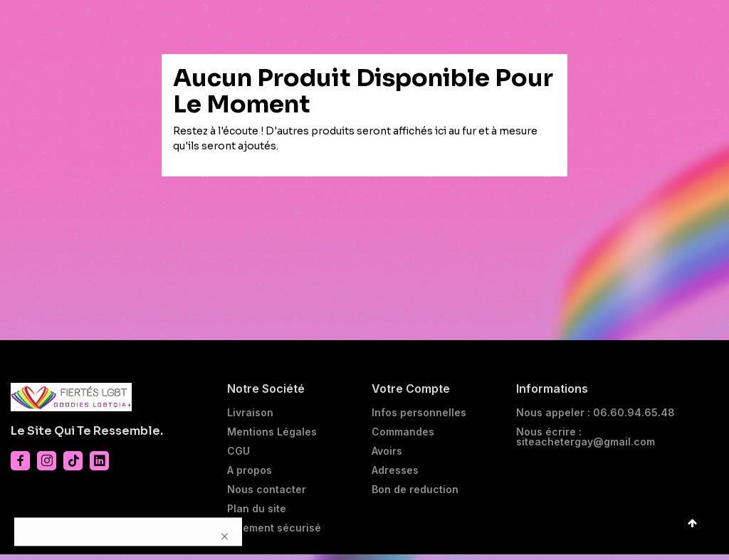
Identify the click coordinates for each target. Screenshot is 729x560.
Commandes (403, 438)
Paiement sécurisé (274, 534)
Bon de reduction (415, 495)
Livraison (250, 418)
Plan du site (257, 514)
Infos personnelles (419, 418)
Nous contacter (267, 495)
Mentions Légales (272, 438)
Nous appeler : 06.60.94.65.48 (596, 418)
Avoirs (387, 457)
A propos (250, 476)
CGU (238, 457)
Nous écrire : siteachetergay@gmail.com (586, 443)
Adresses (395, 476)
